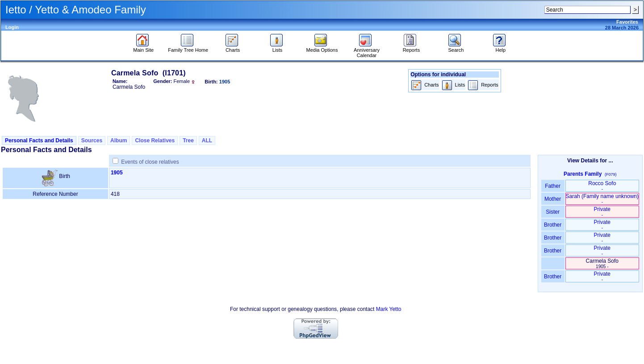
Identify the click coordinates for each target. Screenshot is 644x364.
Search (456, 48)
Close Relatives (155, 141)
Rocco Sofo (602, 186)
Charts (233, 48)
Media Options (322, 48)
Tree (188, 141)
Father (553, 186)
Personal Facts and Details (39, 141)
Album (119, 141)
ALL (207, 141)
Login (12, 27)
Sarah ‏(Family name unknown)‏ (602, 199)
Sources (92, 141)
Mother (553, 199)
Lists (278, 48)
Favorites (627, 22)
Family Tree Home (188, 48)
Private (602, 212)
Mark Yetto (389, 309)
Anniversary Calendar (367, 50)
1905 (117, 173)
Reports (412, 48)
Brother (553, 225)
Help (500, 48)
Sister (553, 212)
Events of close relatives (150, 162)
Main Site (143, 48)
